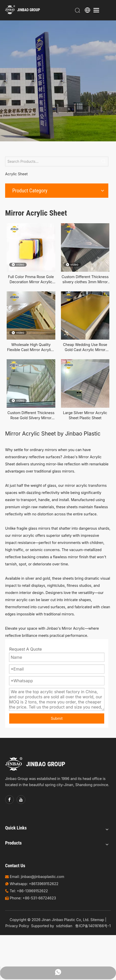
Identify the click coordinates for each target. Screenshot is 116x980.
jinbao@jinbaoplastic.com (42, 877)
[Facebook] (9, 800)
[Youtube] (21, 800)
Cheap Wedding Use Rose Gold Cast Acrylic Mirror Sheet (85, 347)
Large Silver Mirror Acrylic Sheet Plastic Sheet (85, 415)
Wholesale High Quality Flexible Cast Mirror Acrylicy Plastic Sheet (31, 347)
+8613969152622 (44, 884)
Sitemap (97, 920)
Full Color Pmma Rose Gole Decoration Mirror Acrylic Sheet (31, 280)
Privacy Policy (17, 926)
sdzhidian (64, 926)
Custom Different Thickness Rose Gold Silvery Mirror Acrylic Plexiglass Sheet (31, 415)
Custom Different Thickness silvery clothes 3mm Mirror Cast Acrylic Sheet (85, 280)
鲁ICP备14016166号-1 (93, 926)
